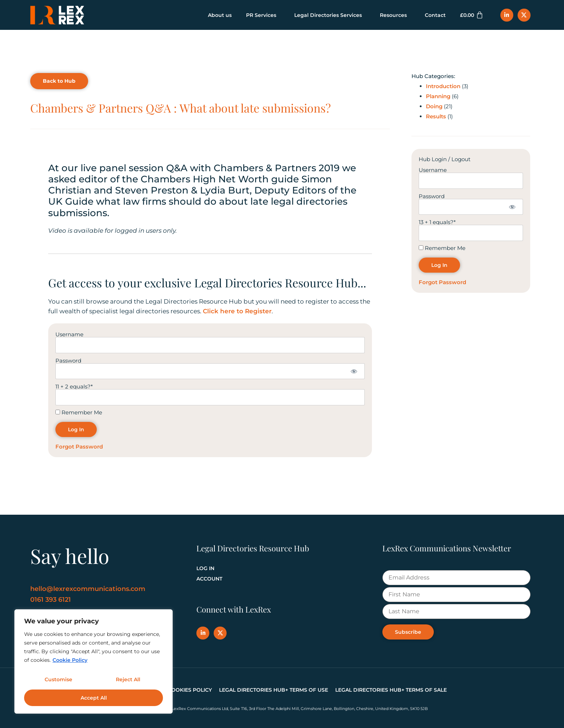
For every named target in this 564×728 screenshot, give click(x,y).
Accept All (94, 698)
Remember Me (79, 412)
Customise (58, 681)
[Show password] (354, 371)
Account (209, 579)
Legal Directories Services (330, 15)
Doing (434, 106)
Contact (435, 15)
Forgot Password (79, 447)
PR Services (263, 15)
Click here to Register (237, 311)
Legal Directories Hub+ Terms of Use (274, 690)
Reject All (128, 681)
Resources (395, 15)
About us (220, 15)
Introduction (443, 86)
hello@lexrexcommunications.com (88, 589)
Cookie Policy (70, 663)
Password (68, 360)
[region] (94, 663)
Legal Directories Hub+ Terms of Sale (391, 690)
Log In (205, 568)
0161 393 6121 (51, 600)
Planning (438, 96)
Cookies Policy (190, 690)
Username (69, 334)
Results (436, 116)
